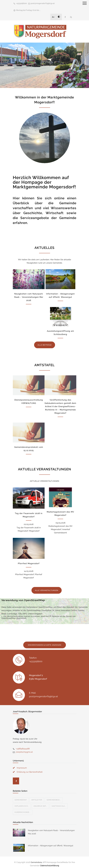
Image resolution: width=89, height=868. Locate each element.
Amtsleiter (37, 797)
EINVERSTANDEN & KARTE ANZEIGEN (45, 645)
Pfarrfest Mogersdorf (29, 563)
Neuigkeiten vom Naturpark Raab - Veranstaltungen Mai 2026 (29, 297)
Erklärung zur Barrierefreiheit (30, 769)
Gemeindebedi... (54, 797)
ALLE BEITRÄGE (45, 345)
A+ (53, 17)
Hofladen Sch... (22, 803)
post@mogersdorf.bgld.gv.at (43, 3)
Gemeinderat (21, 797)
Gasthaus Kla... (59, 803)
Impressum (22, 765)
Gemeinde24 (36, 859)
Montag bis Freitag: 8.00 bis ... (28, 10)
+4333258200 (21, 3)
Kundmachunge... (23, 809)
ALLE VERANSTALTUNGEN (47, 590)
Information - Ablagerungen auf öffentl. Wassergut (51, 842)
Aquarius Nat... (40, 803)
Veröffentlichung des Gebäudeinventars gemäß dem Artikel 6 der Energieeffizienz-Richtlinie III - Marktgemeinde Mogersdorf (60, 406)
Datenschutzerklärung (50, 862)
